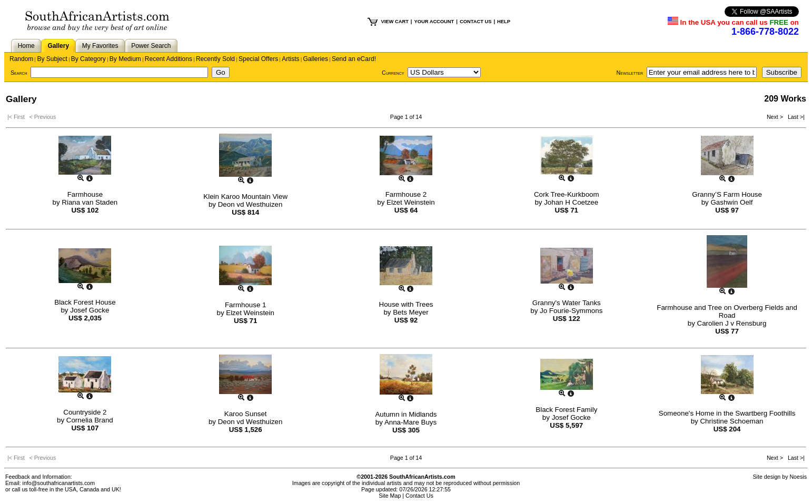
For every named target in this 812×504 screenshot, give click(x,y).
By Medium (125, 59)
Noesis (798, 477)
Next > (776, 117)
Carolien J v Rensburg (732, 323)
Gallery (58, 46)
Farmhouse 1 (246, 305)
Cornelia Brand (90, 420)
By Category (88, 59)
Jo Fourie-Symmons (571, 311)
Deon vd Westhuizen (250, 204)
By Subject (52, 59)
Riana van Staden (90, 202)
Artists (290, 59)
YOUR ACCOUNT (434, 22)
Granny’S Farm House (727, 194)
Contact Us (419, 496)
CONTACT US (476, 22)
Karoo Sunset (246, 414)
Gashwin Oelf (731, 202)
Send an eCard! (354, 59)
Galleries (316, 59)
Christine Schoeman (731, 421)
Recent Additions (169, 59)
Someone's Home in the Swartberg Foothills (727, 413)
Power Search (151, 46)
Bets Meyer (410, 312)
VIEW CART (394, 22)
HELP (504, 22)
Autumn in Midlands (406, 414)
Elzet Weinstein (411, 202)
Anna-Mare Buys (410, 422)
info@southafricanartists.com (59, 483)
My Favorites (100, 46)
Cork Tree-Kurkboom (567, 194)
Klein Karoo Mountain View (245, 196)
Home (26, 46)
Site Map (390, 496)
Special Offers (258, 59)
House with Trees (406, 304)
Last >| (795, 117)
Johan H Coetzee (571, 202)
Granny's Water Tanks (567, 303)
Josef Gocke (90, 310)
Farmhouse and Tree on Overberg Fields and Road (727, 311)
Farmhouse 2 (406, 194)
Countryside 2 (85, 412)
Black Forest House (85, 302)
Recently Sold (215, 59)
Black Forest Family (566, 410)
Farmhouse (85, 194)
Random (21, 59)
